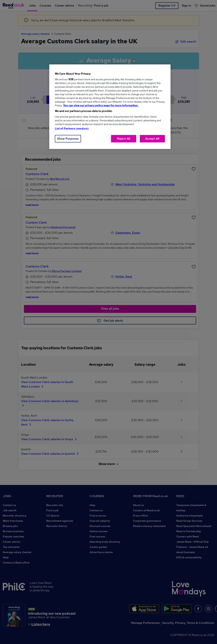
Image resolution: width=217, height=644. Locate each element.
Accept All (152, 139)
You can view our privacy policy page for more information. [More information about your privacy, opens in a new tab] (101, 105)
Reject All (124, 139)
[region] (110, 107)
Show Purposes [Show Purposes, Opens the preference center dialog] (68, 139)
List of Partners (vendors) (72, 129)
